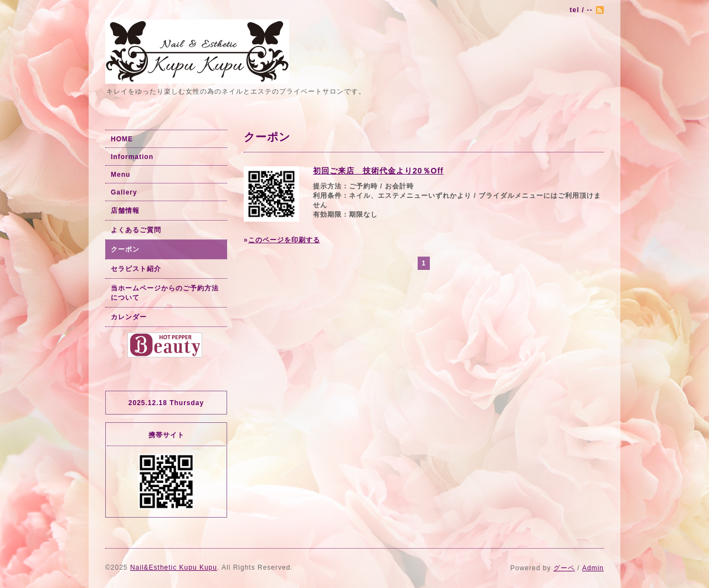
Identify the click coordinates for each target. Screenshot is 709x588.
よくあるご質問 (136, 230)
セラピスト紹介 (136, 269)
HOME (122, 139)
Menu (120, 175)
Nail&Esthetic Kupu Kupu (174, 567)
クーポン (125, 249)
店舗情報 (125, 211)
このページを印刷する (284, 240)
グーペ (564, 568)
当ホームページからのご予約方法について (165, 293)
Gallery (124, 192)
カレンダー (129, 317)
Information (132, 157)
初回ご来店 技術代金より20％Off (378, 171)
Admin (593, 568)
